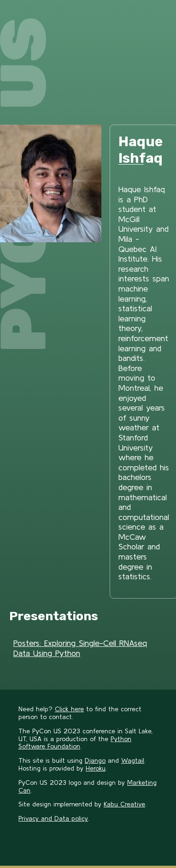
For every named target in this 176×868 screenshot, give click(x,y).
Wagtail (133, 760)
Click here (69, 709)
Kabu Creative (124, 804)
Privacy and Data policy (53, 818)
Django (95, 760)
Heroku (96, 768)
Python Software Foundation (75, 743)
